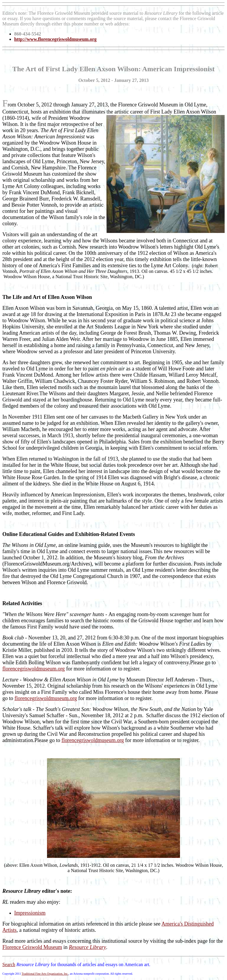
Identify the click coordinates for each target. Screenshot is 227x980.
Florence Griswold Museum (32, 947)
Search (9, 964)
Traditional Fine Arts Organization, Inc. (45, 974)
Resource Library (87, 947)
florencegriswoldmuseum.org (34, 669)
